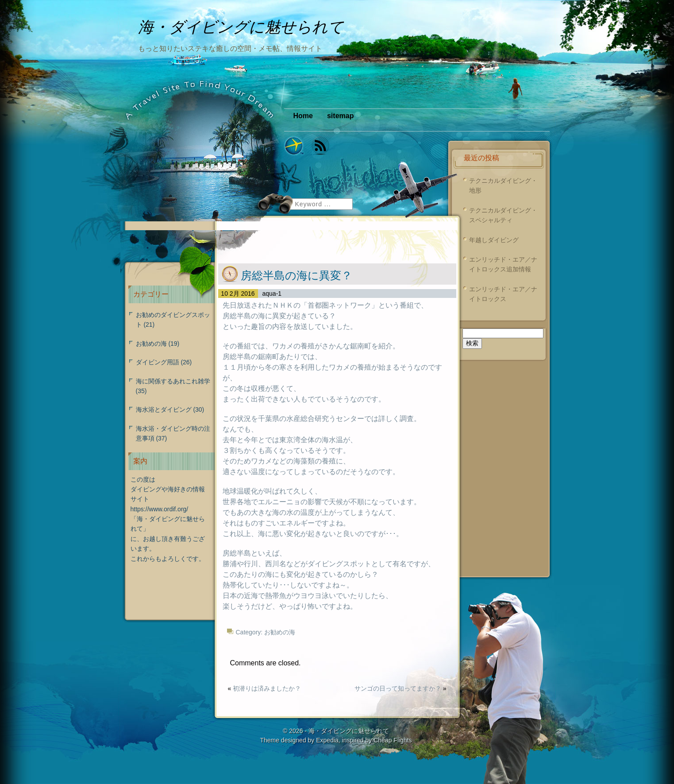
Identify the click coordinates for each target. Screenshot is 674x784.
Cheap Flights (393, 740)
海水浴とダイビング (164, 409)
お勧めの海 (280, 632)
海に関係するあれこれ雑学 (173, 381)
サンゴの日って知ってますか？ (398, 688)
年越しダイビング (494, 240)
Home (303, 116)
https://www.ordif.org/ (160, 509)
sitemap (340, 116)
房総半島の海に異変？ (297, 275)
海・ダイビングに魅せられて (349, 731)
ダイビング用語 (158, 362)
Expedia (327, 740)
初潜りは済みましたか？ (267, 688)
